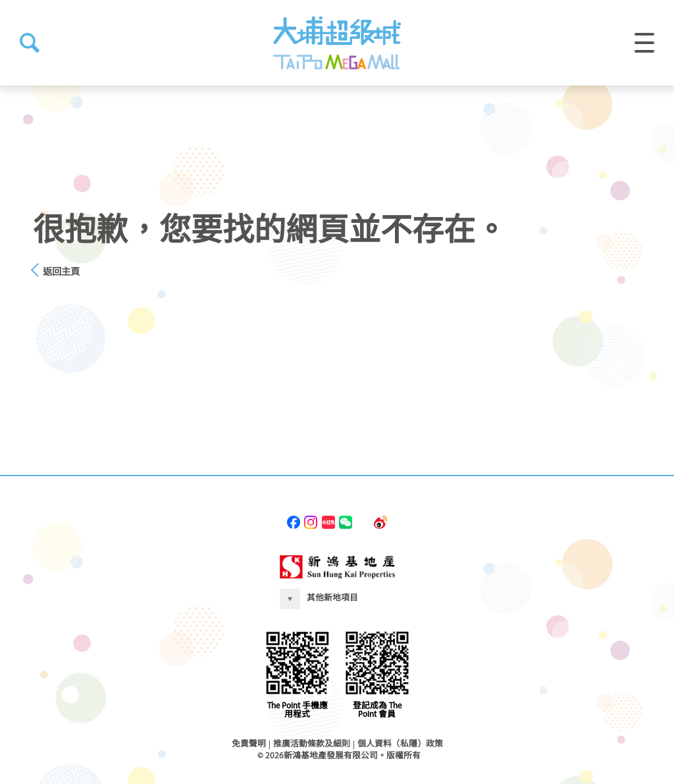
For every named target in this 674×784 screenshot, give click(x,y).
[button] (30, 43)
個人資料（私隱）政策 (400, 744)
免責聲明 (249, 744)
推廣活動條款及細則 (312, 744)
